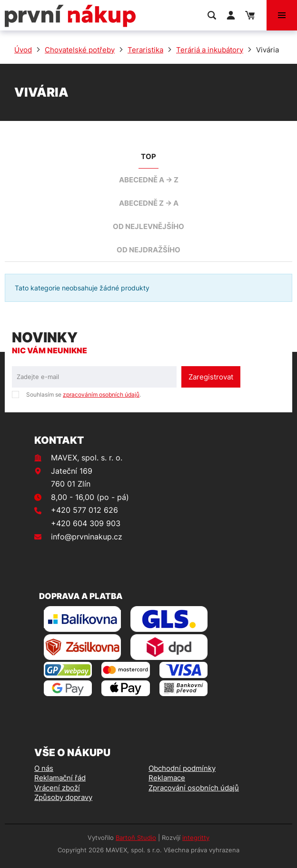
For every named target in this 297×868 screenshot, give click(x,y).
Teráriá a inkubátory (210, 50)
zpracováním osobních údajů (101, 394)
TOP (148, 156)
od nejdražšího (148, 250)
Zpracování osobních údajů (194, 788)
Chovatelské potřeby (80, 50)
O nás (44, 768)
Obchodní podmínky (182, 768)
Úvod (23, 50)
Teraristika (145, 50)
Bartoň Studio (136, 838)
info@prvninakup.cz (87, 537)
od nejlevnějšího (148, 226)
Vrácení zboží (57, 788)
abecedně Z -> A (149, 203)
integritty (196, 838)
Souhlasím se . (84, 394)
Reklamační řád (60, 778)
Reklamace (167, 778)
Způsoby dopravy (63, 797)
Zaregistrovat (211, 377)
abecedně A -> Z (149, 180)
